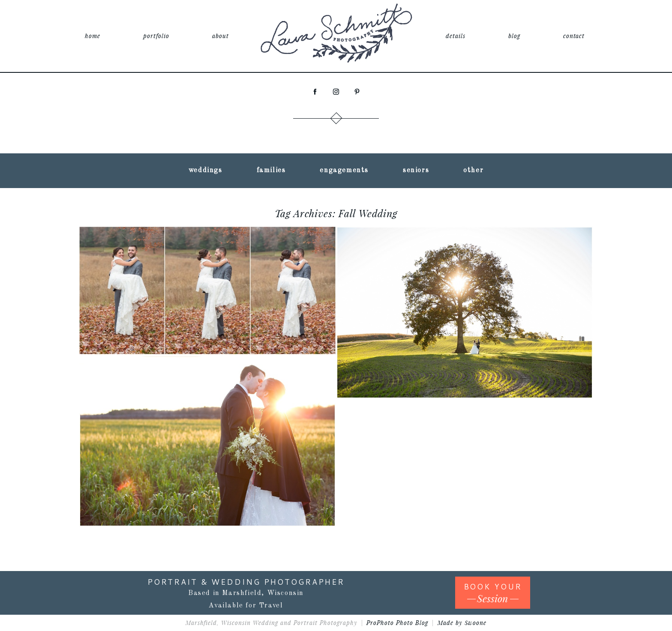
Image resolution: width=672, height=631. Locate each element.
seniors (416, 170)
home (93, 36)
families (271, 170)
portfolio (156, 36)
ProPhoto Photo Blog (397, 623)
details (456, 36)
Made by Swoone (462, 623)
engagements (344, 170)
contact (574, 36)
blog (514, 36)
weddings (205, 170)
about (220, 36)
